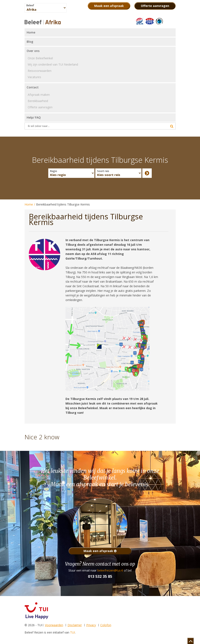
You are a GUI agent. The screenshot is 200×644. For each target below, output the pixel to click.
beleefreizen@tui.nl (110, 570)
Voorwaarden (54, 625)
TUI (73, 632)
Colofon (106, 625)
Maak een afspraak (100, 551)
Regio (54, 171)
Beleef (30, 5)
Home (29, 204)
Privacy (91, 625)
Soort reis (103, 171)
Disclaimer (75, 625)
